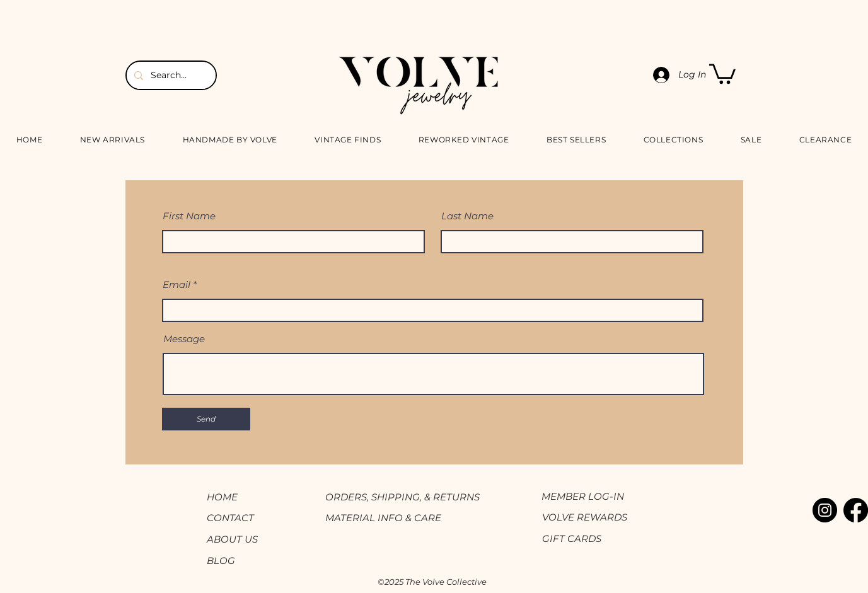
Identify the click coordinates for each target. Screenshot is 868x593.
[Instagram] (825, 510)
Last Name (467, 216)
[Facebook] (856, 510)
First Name (189, 216)
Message (184, 339)
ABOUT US (232, 539)
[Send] (206, 419)
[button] (722, 73)
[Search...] (170, 75)
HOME (222, 497)
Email (176, 285)
